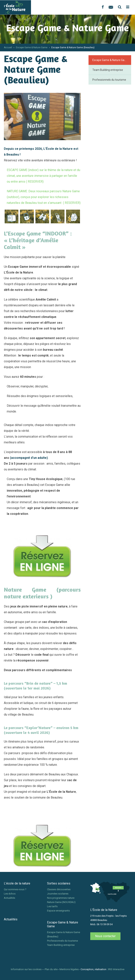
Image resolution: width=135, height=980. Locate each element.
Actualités (9, 898)
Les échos (10, 894)
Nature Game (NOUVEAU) (61, 902)
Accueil (8, 47)
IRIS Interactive (116, 969)
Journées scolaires (58, 894)
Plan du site (51, 969)
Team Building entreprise (108, 70)
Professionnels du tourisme (109, 80)
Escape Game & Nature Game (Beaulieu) (112, 60)
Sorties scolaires (59, 883)
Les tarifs (52, 906)
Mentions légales (69, 969)
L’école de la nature (17, 883)
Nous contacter (105, 936)
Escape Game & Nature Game (32, 47)
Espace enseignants (58, 911)
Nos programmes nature (61, 898)
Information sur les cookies (26, 969)
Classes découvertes (59, 889)
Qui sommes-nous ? (15, 889)
